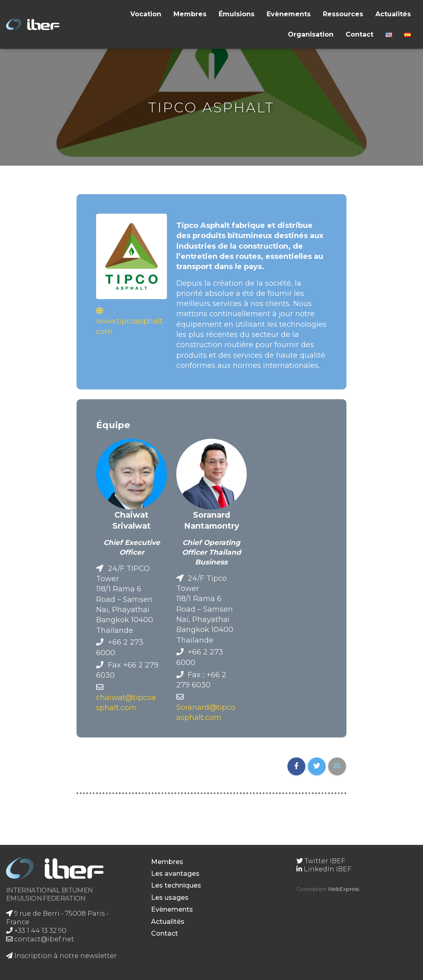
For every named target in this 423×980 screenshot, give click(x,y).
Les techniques (176, 885)
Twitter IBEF (321, 861)
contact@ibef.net (40, 939)
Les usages (170, 898)
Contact (359, 34)
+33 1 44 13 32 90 (36, 931)
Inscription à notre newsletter (61, 956)
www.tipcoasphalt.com (130, 326)
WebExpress (343, 889)
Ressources (343, 14)
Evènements (289, 14)
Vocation (146, 14)
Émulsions (237, 14)
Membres (190, 14)
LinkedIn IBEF (324, 869)
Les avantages (175, 874)
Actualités (393, 14)
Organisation (311, 34)
